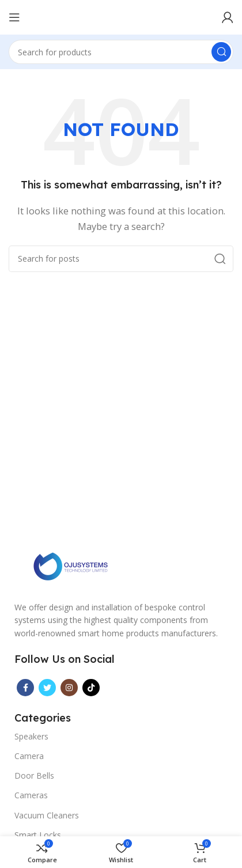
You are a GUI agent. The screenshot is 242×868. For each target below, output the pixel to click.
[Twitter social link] (47, 688)
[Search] (121, 52)
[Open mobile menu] (14, 17)
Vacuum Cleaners (47, 815)
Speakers (31, 736)
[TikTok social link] (91, 688)
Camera (29, 756)
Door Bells (34, 775)
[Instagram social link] (69, 688)
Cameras (31, 795)
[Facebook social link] (25, 688)
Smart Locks (38, 835)
